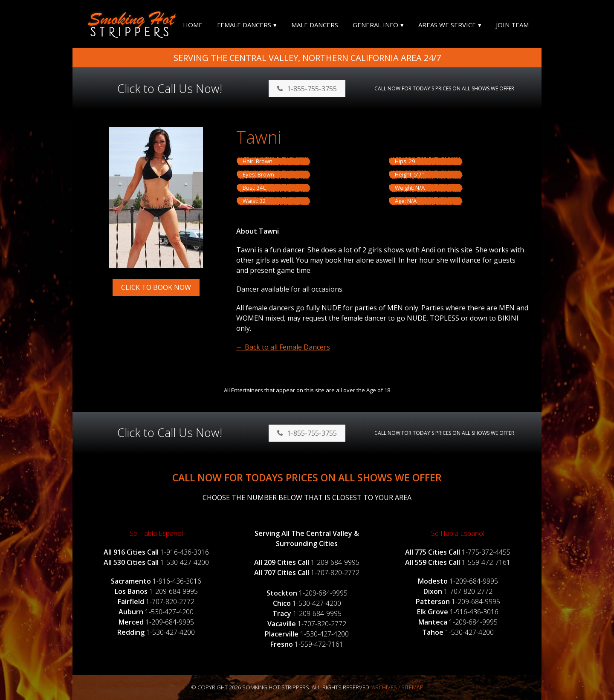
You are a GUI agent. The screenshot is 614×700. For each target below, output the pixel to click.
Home (193, 25)
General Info (375, 25)
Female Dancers (244, 25)
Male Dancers (315, 25)
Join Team (512, 25)
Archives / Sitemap (398, 687)
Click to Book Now (156, 287)
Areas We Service (447, 25)
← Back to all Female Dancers (283, 347)
